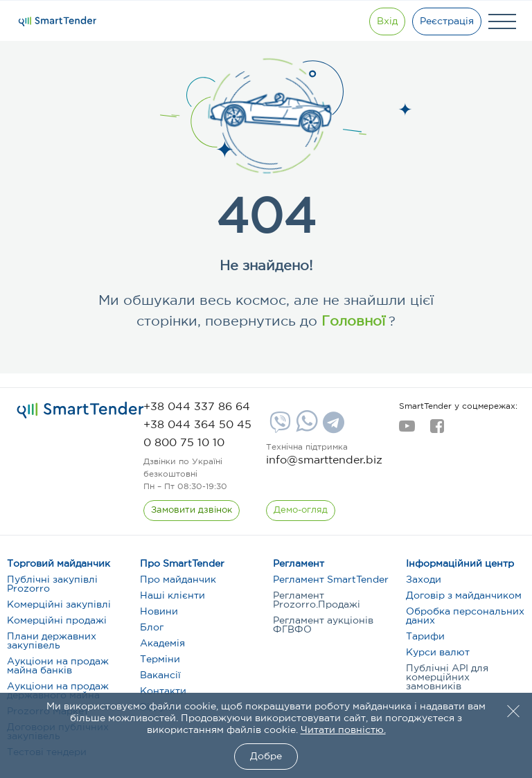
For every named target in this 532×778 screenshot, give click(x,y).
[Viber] (278, 427)
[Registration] (447, 21)
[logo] (80, 410)
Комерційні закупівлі (59, 605)
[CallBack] (192, 511)
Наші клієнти (172, 596)
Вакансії (160, 675)
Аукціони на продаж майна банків (58, 666)
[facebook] (437, 430)
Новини (159, 612)
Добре (266, 757)
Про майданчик (178, 580)
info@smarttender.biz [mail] (324, 460)
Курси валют (438, 653)
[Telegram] (332, 427)
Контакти (163, 691)
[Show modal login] (387, 21)
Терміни (160, 660)
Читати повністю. (343, 730)
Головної (351, 321)
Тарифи (425, 637)
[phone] (197, 407)
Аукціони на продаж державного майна (58, 691)
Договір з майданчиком (464, 596)
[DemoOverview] (301, 511)
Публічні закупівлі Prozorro (52, 584)
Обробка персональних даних (465, 616)
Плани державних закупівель (52, 641)
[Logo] (57, 21)
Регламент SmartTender (331, 580)
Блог (152, 628)
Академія (162, 644)
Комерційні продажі (57, 621)
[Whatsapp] (305, 429)
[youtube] (407, 430)
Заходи (424, 580)
